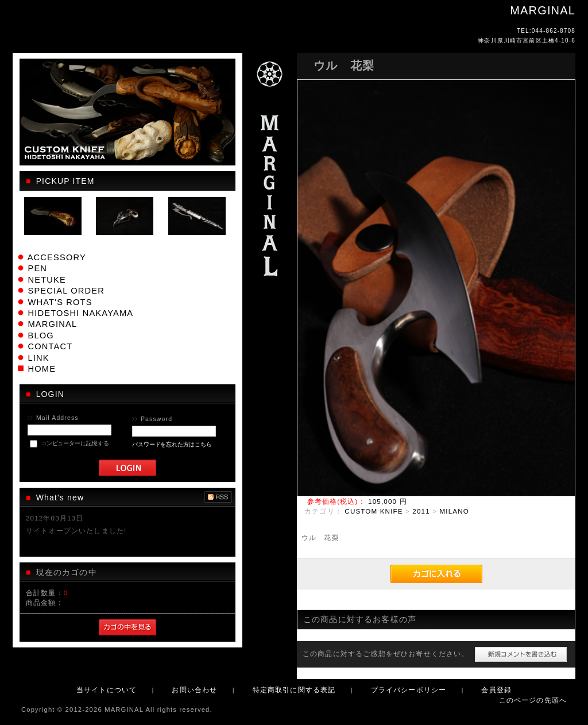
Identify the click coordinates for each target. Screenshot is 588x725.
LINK (38, 358)
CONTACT (50, 346)
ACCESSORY (57, 257)
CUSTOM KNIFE (374, 511)
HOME (42, 369)
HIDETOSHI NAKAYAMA (80, 313)
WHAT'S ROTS (60, 302)
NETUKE (47, 280)
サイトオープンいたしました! (76, 531)
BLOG (40, 335)
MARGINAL (52, 324)
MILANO (454, 511)
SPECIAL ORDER (66, 291)
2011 (421, 511)
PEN (37, 268)
